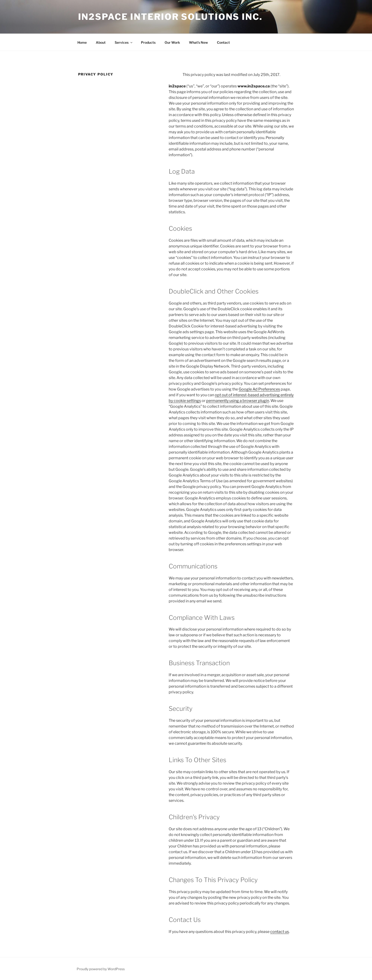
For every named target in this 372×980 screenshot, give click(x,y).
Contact (223, 42)
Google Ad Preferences (259, 389)
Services (124, 42)
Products (148, 42)
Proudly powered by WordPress (101, 969)
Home (82, 42)
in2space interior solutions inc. (170, 17)
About (101, 42)
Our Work (172, 42)
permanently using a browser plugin (238, 401)
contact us (280, 932)
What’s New (198, 42)
